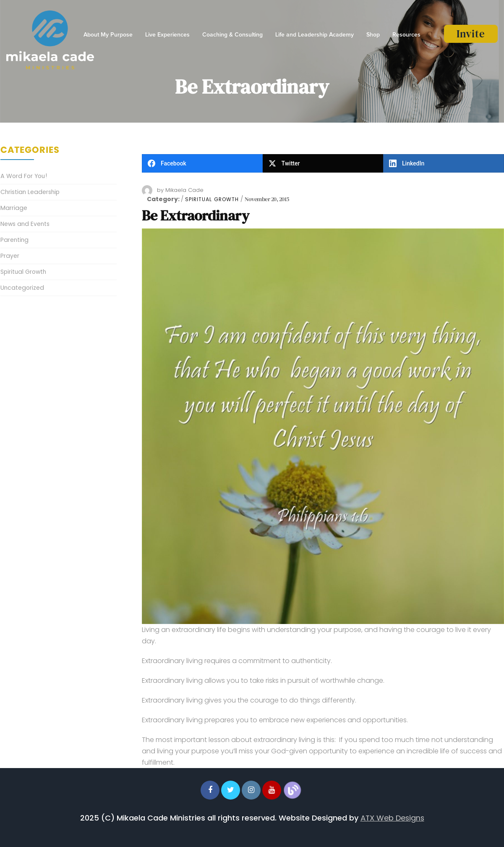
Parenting (14, 240)
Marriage (14, 208)
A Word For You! (24, 176)
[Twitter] (323, 163)
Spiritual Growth (212, 199)
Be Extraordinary (196, 216)
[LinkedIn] (444, 163)
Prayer (10, 256)
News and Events (25, 224)
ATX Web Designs (392, 818)
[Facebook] (202, 163)
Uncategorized (22, 288)
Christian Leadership (30, 192)
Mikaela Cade (184, 190)
